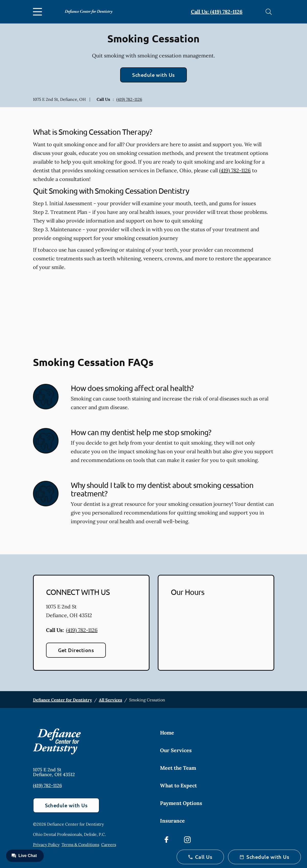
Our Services (176, 750)
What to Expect (178, 785)
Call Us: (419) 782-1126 (217, 12)
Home (167, 733)
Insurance (172, 821)
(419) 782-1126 (129, 99)
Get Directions (76, 650)
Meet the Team (178, 768)
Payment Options (181, 803)
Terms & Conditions (80, 845)
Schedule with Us (153, 75)
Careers (109, 845)
